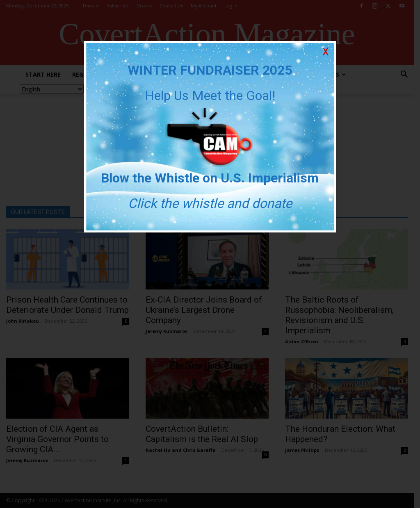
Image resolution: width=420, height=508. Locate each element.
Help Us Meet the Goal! (210, 96)
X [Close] (326, 52)
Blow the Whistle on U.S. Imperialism (210, 178)
